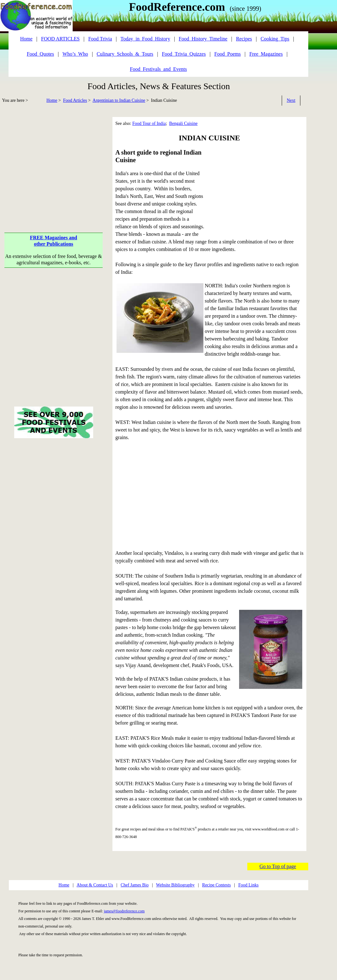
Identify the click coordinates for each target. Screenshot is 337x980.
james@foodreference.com (124, 911)
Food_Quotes (40, 54)
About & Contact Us (95, 885)
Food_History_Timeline (203, 39)
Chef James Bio (135, 885)
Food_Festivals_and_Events (158, 69)
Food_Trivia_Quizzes (184, 54)
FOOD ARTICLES (60, 39)
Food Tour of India (149, 123)
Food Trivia (100, 39)
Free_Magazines (266, 54)
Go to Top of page (278, 866)
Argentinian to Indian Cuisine (119, 100)
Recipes (244, 39)
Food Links (248, 885)
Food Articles (75, 100)
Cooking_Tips (275, 39)
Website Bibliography (175, 885)
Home (52, 100)
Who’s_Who (75, 54)
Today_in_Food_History (145, 39)
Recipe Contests (217, 885)
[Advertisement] (54, 161)
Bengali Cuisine (184, 123)
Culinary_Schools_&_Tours (125, 54)
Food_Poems (228, 54)
